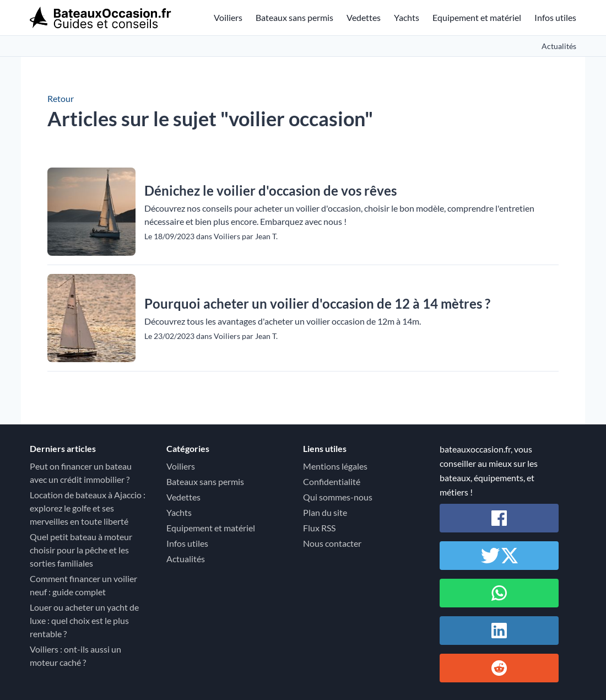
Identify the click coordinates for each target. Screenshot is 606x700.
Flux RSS (319, 528)
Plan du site (325, 512)
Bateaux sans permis (294, 17)
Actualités (559, 46)
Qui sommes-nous (338, 497)
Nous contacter (332, 543)
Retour (61, 98)
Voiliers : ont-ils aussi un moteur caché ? (75, 656)
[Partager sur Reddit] (499, 668)
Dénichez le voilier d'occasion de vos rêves (270, 190)
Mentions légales (335, 466)
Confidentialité (332, 481)
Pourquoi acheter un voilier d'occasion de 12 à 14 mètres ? (317, 303)
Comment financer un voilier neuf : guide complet (83, 585)
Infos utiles (555, 17)
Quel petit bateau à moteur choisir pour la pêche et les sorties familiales (81, 550)
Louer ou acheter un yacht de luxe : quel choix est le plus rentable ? (84, 620)
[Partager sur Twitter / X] (499, 556)
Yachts (407, 17)
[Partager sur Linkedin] (499, 631)
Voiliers (228, 17)
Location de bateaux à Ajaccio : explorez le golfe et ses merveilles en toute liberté (88, 508)
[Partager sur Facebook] (499, 518)
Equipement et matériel (477, 17)
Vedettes (364, 17)
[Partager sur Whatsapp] (499, 593)
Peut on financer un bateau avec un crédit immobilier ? (81, 473)
